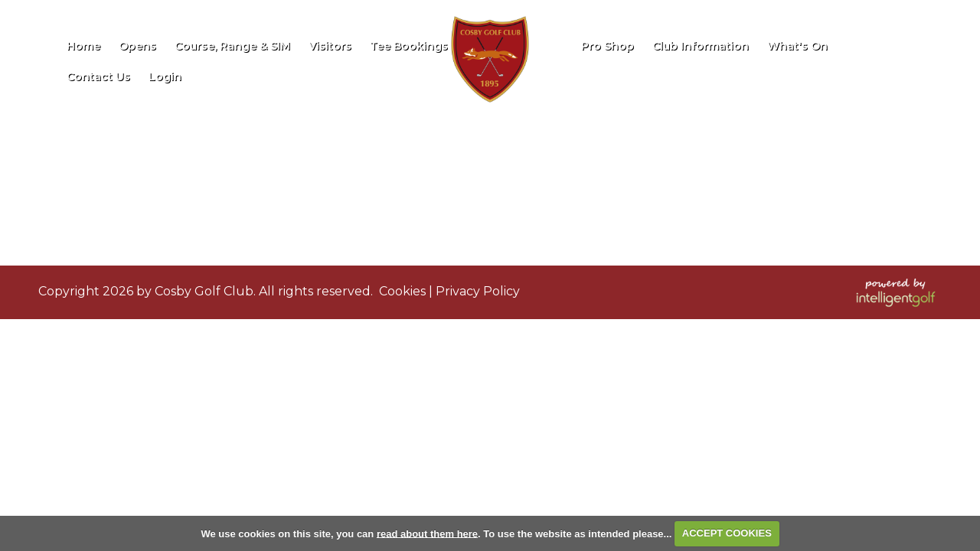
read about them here (427, 533)
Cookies (402, 291)
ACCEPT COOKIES (727, 533)
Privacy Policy (478, 291)
